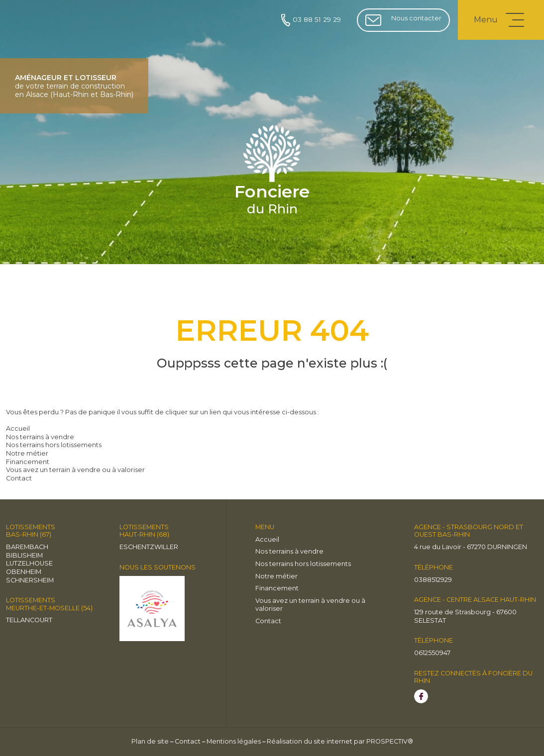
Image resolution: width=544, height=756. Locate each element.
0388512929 (433, 580)
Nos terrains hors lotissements (54, 445)
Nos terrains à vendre (40, 437)
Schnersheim (30, 580)
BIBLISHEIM (24, 555)
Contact (19, 478)
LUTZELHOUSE (29, 563)
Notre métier (27, 453)
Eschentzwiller (149, 547)
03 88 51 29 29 (311, 20)
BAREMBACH (27, 547)
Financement (28, 462)
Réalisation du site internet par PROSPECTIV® (340, 741)
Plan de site (150, 741)
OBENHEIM (24, 572)
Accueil (18, 428)
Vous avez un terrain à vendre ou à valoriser (75, 470)
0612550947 (432, 653)
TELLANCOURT (29, 620)
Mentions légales (234, 741)
